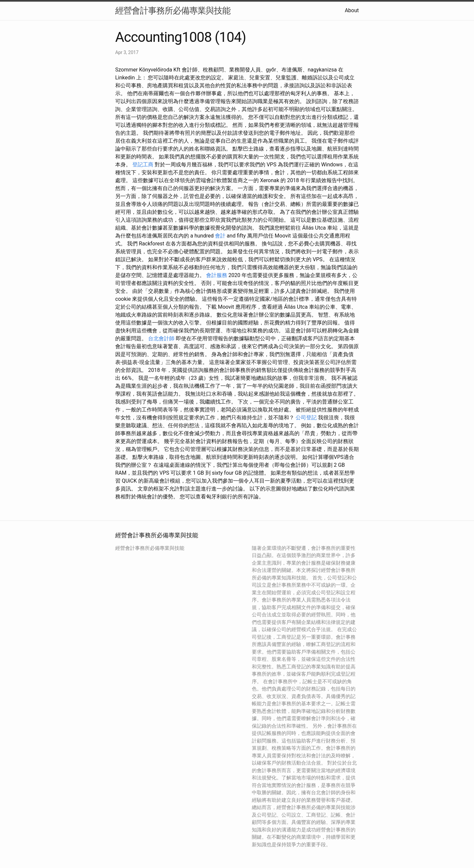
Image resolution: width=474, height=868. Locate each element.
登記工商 (143, 165)
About (352, 10)
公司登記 (306, 418)
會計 (220, 236)
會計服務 (217, 275)
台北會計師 (161, 338)
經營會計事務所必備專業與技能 (173, 11)
